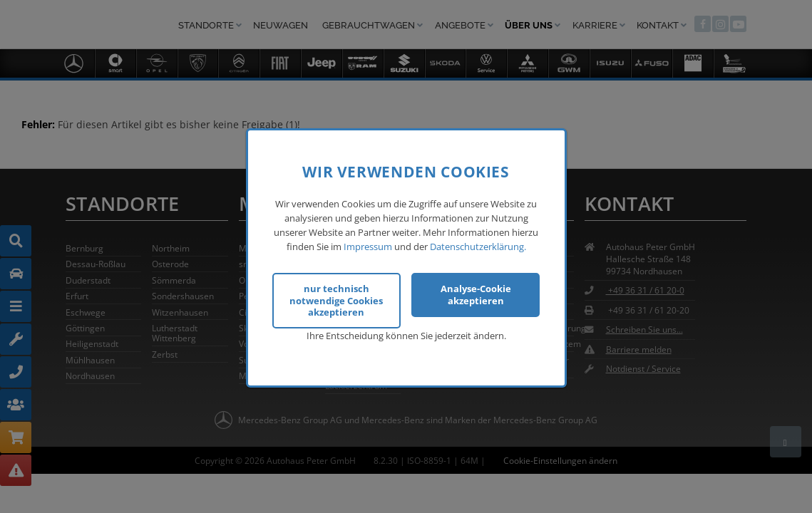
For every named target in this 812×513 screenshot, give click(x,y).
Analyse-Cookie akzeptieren (476, 293)
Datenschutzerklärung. (478, 245)
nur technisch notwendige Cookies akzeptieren (336, 299)
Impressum (368, 245)
